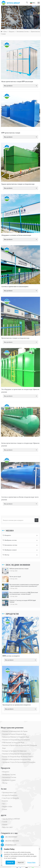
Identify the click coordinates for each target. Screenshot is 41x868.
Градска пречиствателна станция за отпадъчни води (18, 184)
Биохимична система (23, 32)
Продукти (12, 32)
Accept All (10, 862)
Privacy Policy (31, 862)
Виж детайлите (20, 86)
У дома (5, 32)
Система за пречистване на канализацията (15, 287)
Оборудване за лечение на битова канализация (16, 235)
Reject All (21, 862)
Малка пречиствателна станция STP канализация (17, 82)
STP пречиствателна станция (11, 133)
